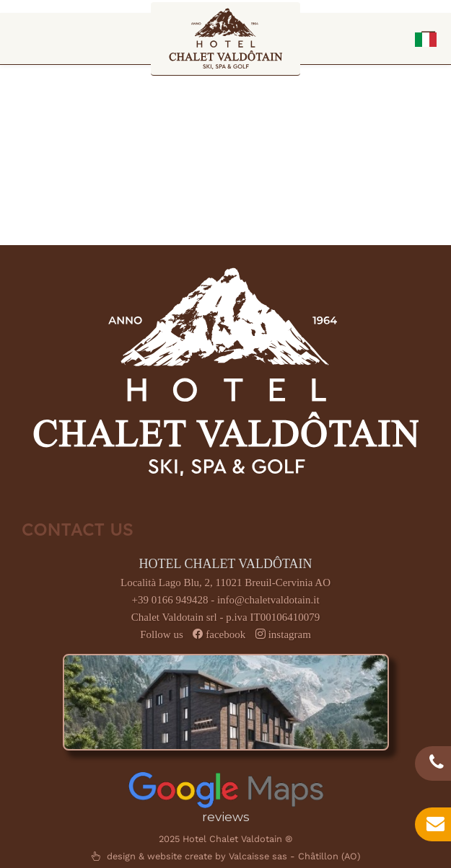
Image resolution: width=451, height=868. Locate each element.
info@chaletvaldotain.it (268, 600)
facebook (225, 634)
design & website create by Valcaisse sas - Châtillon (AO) (225, 856)
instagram (290, 634)
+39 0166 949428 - (174, 600)
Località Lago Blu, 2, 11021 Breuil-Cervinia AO (225, 583)
